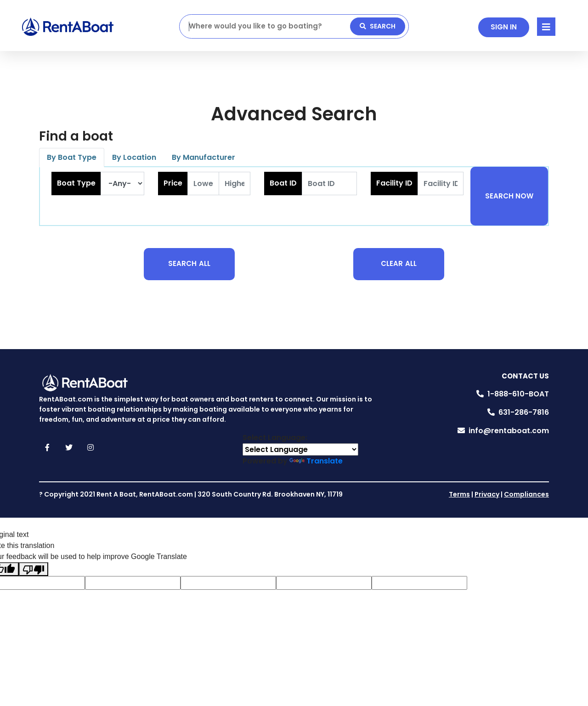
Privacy (487, 494)
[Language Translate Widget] (300, 449)
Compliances (526, 494)
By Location (134, 157)
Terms (459, 494)
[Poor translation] (34, 569)
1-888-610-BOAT (518, 394)
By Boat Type (72, 157)
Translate (316, 461)
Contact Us (525, 376)
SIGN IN (504, 27)
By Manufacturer (204, 157)
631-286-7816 (524, 412)
